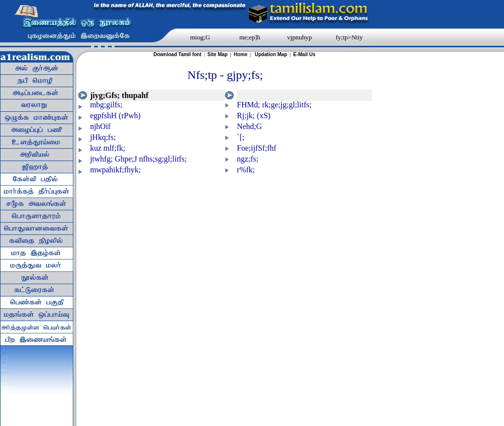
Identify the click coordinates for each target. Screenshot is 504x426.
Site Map (218, 54)
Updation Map (271, 54)
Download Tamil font (178, 54)
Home (241, 54)
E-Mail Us (304, 54)
